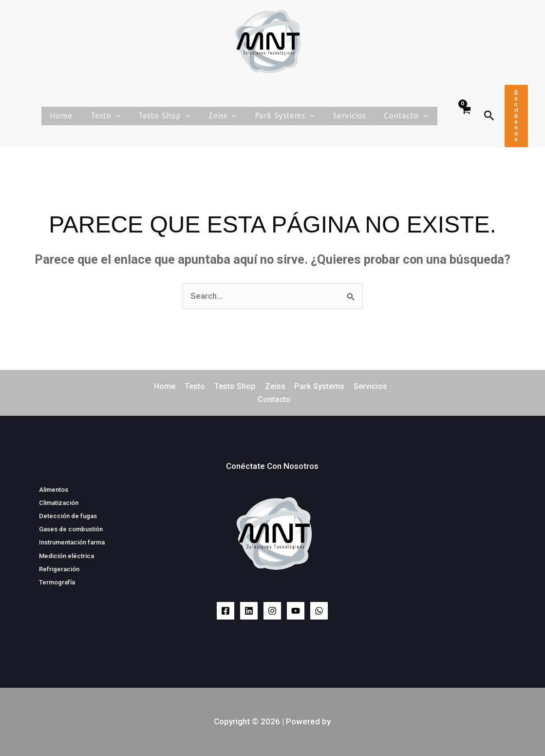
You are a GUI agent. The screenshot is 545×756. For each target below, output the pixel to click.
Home (78, 116)
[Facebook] (226, 611)
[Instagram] (272, 611)
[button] (130, 116)
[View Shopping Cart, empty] (466, 116)
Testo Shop (176, 116)
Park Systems (291, 116)
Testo (120, 116)
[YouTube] (296, 611)
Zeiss (232, 116)
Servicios (353, 116)
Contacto (407, 116)
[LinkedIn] (249, 611)
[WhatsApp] (319, 611)
